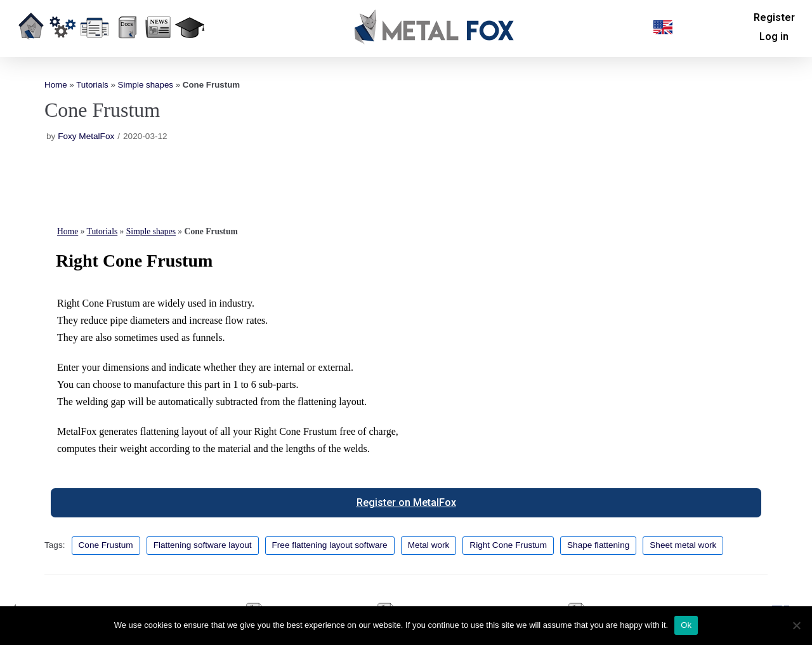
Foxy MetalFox (86, 136)
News (159, 47)
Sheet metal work (683, 545)
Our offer (95, 47)
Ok (686, 625)
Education (189, 47)
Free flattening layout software (330, 545)
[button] (663, 27)
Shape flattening (598, 545)
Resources (125, 47)
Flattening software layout (203, 545)
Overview (62, 47)
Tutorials (92, 85)
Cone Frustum (106, 545)
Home (31, 47)
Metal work (429, 545)
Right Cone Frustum (508, 545)
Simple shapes (146, 85)
